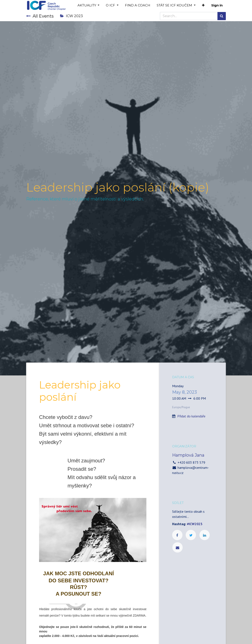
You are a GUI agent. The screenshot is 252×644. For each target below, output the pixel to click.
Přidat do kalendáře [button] (191, 416)
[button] (203, 5)
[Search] (222, 16)
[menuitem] (138, 5)
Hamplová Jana (188, 455)
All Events (40, 16)
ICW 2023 (71, 16)
